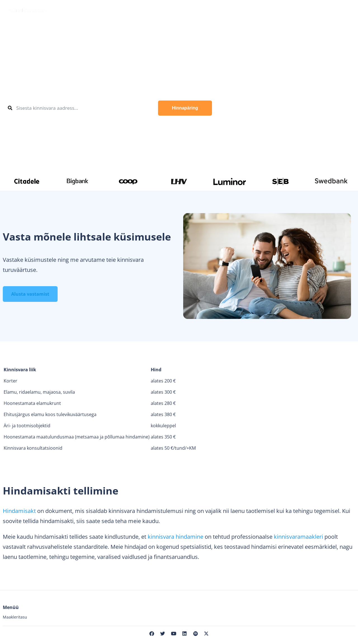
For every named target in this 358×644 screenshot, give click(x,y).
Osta (67, 10)
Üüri (117, 10)
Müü (93, 10)
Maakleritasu (15, 617)
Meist (291, 10)
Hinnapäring (185, 108)
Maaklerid (175, 10)
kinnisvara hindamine (176, 537)
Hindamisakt (19, 511)
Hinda (142, 10)
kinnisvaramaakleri (298, 537)
